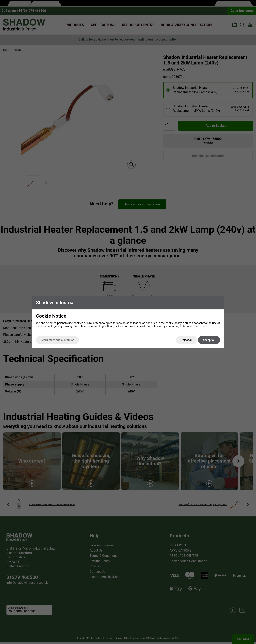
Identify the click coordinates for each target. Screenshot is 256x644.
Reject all (187, 340)
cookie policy (173, 323)
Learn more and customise (57, 340)
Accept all (209, 340)
